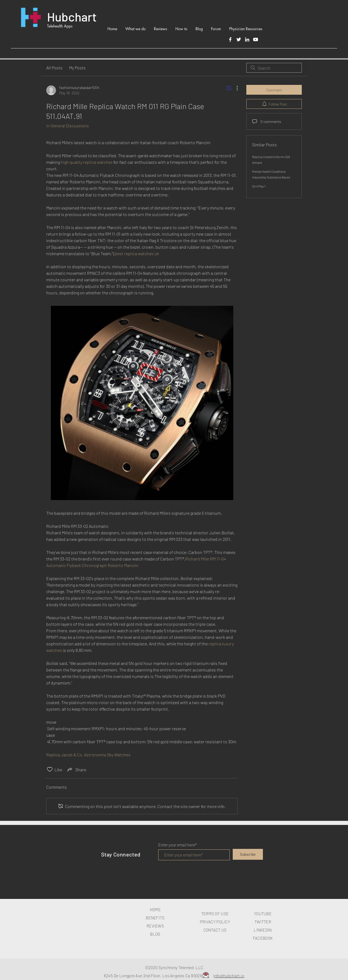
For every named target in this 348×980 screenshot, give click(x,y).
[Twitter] (239, 39)
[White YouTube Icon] (256, 39)
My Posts (77, 68)
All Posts (54, 68)
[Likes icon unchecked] (50, 769)
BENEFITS (155, 918)
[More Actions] (234, 88)
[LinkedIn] (247, 39)
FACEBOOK (263, 938)
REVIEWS (155, 926)
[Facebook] (230, 39)
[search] (274, 68)
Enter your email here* (178, 845)
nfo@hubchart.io (229, 976)
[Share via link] (76, 769)
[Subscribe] (248, 854)
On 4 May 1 (259, 186)
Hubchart (72, 17)
